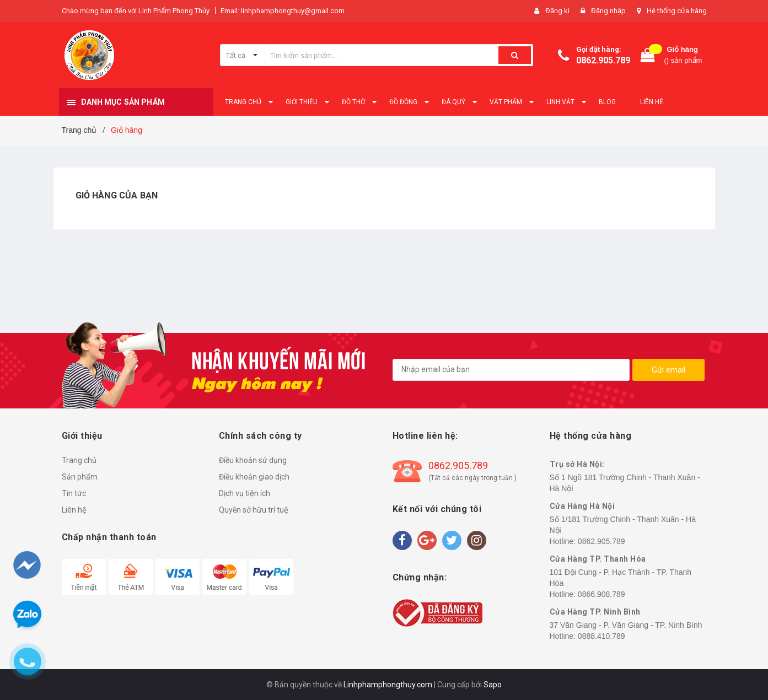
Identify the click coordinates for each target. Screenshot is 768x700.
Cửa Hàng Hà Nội (582, 506)
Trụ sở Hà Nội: (577, 464)
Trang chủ (79, 460)
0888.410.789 (601, 636)
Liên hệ (74, 510)
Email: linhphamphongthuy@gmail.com (283, 11)
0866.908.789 (601, 594)
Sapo (493, 685)
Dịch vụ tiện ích (245, 493)
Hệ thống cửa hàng (677, 11)
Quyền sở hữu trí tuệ (254, 510)
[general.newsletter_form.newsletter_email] (511, 370)
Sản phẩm (80, 477)
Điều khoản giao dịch (254, 477)
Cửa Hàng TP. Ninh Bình (595, 612)
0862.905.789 (603, 60)
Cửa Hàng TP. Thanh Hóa (598, 559)
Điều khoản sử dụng (253, 460)
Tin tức (74, 493)
